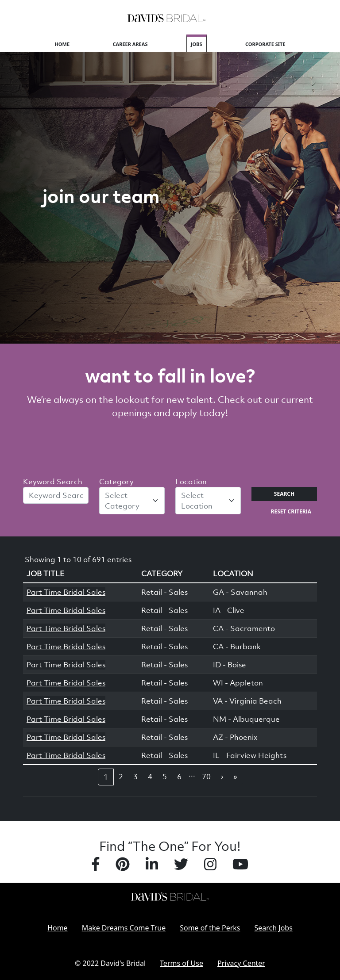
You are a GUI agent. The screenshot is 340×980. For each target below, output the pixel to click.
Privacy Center (241, 963)
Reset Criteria (291, 511)
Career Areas (130, 44)
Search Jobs (274, 928)
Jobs (197, 44)
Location (191, 482)
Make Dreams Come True (124, 928)
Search (284, 494)
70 (206, 777)
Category (116, 482)
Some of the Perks (210, 928)
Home (62, 44)
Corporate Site (265, 44)
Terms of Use (182, 963)
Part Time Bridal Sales (66, 592)
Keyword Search (53, 482)
